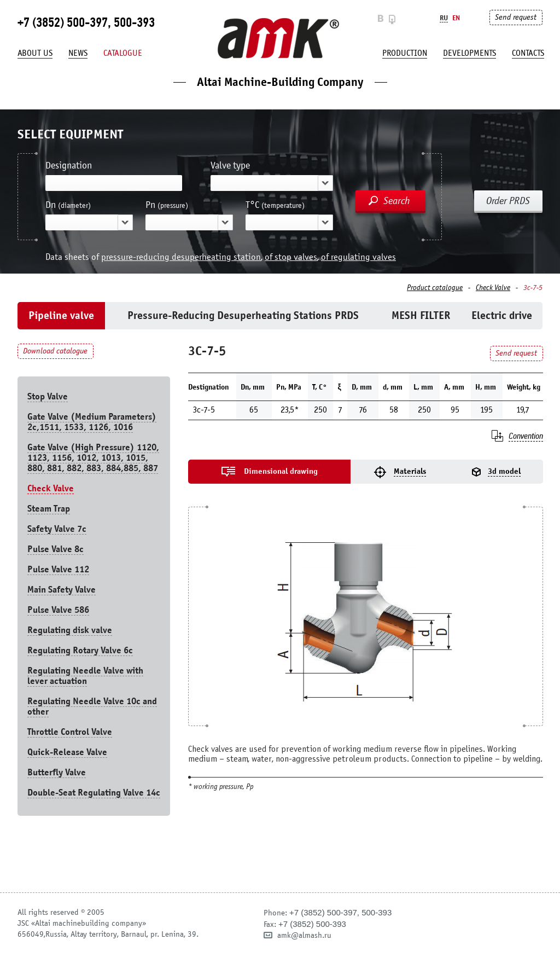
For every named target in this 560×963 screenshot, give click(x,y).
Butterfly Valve (57, 772)
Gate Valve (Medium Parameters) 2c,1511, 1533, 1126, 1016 (92, 422)
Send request (516, 17)
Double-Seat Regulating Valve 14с (94, 793)
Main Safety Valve (62, 590)
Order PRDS (508, 201)
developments (469, 53)
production (405, 53)
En (456, 18)
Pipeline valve (61, 315)
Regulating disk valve (70, 630)
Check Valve (493, 288)
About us (35, 53)
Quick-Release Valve (67, 752)
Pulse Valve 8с (56, 549)
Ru (444, 18)
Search (397, 201)
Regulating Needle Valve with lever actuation (85, 676)
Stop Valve (48, 396)
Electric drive (502, 315)
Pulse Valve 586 (58, 610)
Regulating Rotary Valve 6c (80, 650)
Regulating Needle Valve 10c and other (92, 706)
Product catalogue (435, 288)
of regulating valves (358, 257)
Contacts (528, 53)
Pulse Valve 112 (58, 569)
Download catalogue (55, 351)
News (78, 53)
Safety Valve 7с (57, 529)
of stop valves (291, 257)
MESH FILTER (421, 315)
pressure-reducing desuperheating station (181, 257)
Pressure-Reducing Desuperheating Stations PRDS (243, 315)
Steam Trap (49, 509)
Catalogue (123, 53)
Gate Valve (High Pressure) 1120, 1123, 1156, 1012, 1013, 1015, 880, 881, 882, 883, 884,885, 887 (93, 458)
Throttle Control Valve (70, 732)
